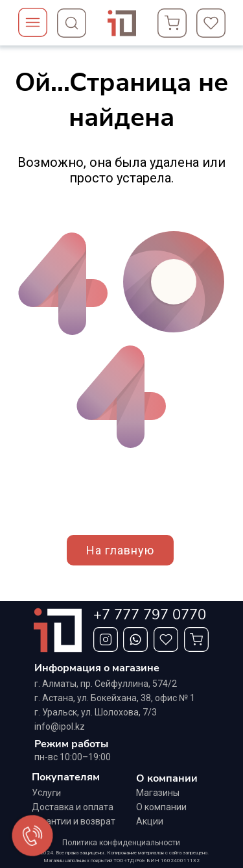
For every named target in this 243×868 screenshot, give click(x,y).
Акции (150, 821)
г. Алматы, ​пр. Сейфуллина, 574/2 (106, 684)
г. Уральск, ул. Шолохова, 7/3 (96, 712)
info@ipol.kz (60, 726)
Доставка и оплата (73, 807)
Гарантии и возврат (74, 821)
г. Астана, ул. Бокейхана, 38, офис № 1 (115, 698)
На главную (120, 550)
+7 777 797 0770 (150, 615)
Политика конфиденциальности (121, 843)
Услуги (46, 793)
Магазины (158, 793)
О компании (161, 807)
